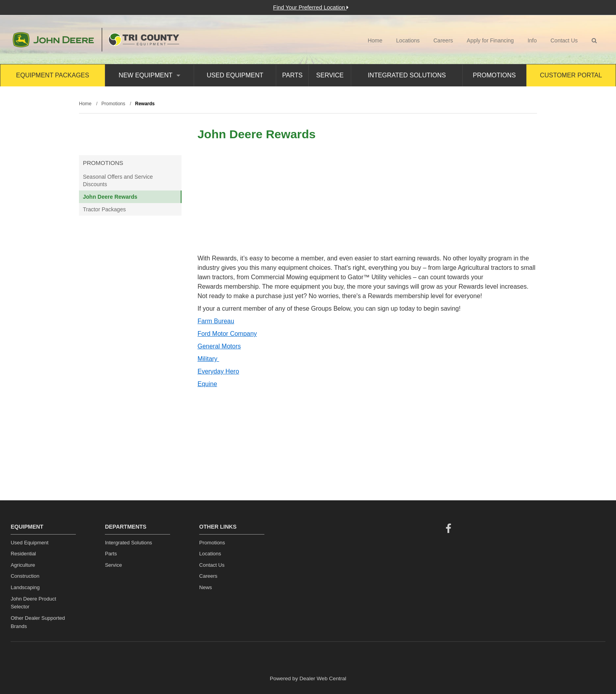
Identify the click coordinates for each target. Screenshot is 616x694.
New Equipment (149, 75)
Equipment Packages (53, 75)
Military (208, 359)
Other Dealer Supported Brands (38, 622)
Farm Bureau (216, 321)
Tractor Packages (104, 209)
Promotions (494, 75)
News (206, 587)
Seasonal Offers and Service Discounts (118, 180)
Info (532, 40)
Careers (443, 40)
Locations (408, 40)
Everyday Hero (218, 371)
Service (330, 75)
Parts (292, 75)
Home (375, 40)
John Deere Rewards (110, 197)
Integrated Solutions (407, 75)
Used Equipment (235, 75)
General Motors (219, 346)
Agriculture (23, 565)
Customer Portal (571, 75)
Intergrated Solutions (128, 543)
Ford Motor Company (227, 334)
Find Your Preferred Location (311, 7)
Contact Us (564, 40)
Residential (23, 554)
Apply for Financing (490, 40)
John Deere (53, 40)
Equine (207, 384)
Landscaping (25, 587)
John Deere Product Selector (33, 603)
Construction (25, 576)
